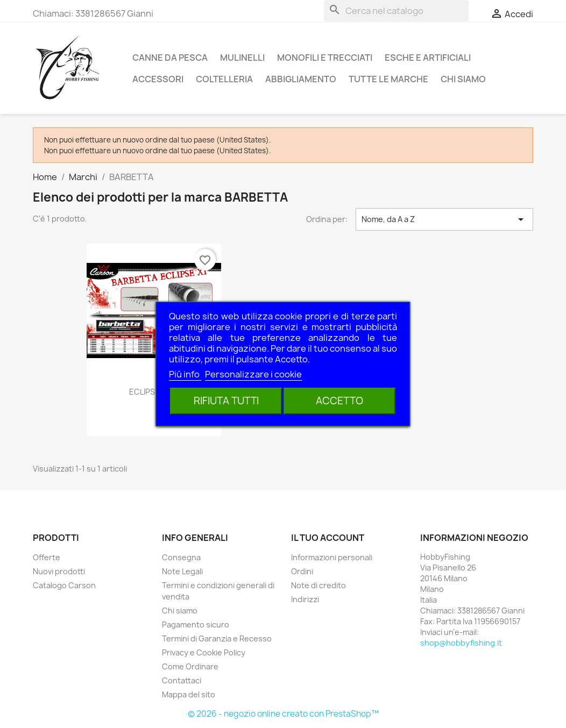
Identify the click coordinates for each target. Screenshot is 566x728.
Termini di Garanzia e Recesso (217, 638)
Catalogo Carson (64, 585)
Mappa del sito (189, 694)
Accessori (158, 79)
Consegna (181, 557)
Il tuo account (328, 538)
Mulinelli (242, 58)
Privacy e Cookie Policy (204, 652)
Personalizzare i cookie (253, 374)
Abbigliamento (301, 79)
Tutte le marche (388, 79)
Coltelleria (224, 79)
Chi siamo (463, 79)
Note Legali (182, 571)
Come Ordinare (190, 666)
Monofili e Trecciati (325, 58)
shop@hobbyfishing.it (461, 643)
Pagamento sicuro (196, 624)
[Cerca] (396, 11)
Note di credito (319, 585)
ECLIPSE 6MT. (154, 392)
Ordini (302, 571)
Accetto (339, 401)
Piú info (185, 374)
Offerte (47, 557)
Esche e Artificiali (428, 58)
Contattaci (182, 680)
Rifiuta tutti (226, 401)
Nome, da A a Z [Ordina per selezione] (444, 219)
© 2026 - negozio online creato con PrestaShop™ (283, 714)
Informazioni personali (332, 557)
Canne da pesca (170, 58)
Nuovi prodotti (59, 571)
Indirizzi (305, 599)
